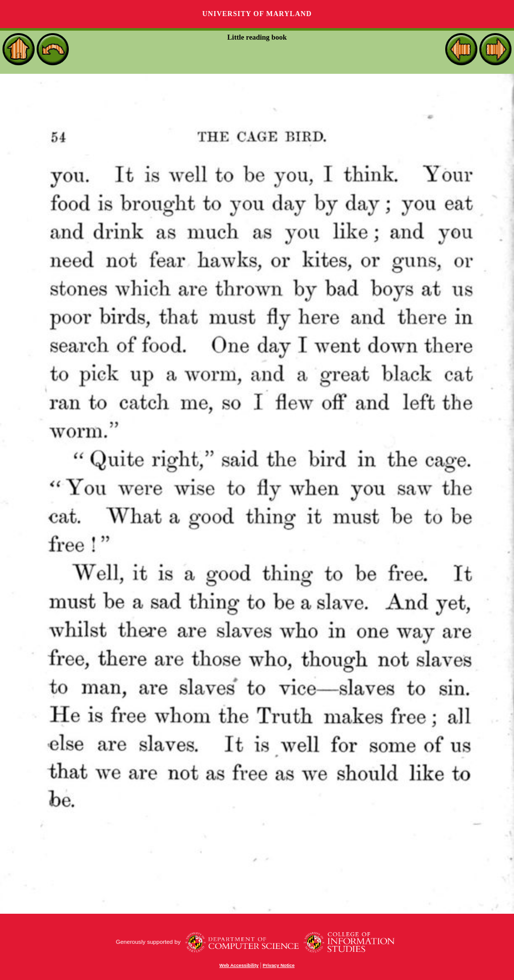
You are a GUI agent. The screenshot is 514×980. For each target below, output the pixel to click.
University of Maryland (257, 14)
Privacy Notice (279, 965)
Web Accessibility (239, 965)
